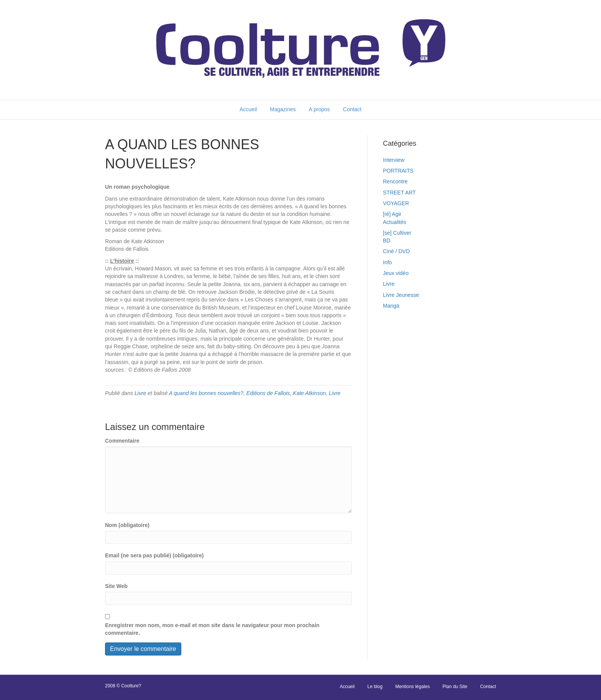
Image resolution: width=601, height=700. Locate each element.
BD (387, 240)
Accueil (248, 109)
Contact (352, 109)
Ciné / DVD (396, 251)
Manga (391, 306)
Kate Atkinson (309, 393)
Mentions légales (412, 687)
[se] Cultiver (397, 233)
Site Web (116, 586)
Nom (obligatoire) (127, 525)
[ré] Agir (392, 214)
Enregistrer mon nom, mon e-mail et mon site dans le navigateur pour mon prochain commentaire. (212, 629)
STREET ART (399, 193)
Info (387, 262)
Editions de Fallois (268, 393)
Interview (394, 160)
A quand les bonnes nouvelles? (206, 393)
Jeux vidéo (396, 273)
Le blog (375, 687)
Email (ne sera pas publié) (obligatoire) (154, 555)
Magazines (283, 109)
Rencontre (395, 181)
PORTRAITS (398, 171)
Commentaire (122, 441)
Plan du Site (455, 687)
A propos (319, 109)
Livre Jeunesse (401, 295)
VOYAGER (396, 203)
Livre (140, 393)
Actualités (395, 222)
